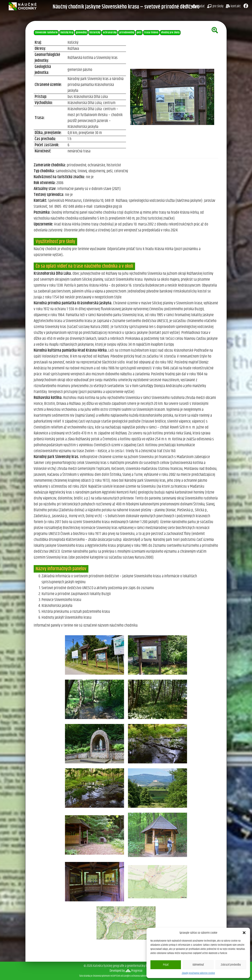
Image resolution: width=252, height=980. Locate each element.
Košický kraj (67, 33)
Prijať (166, 965)
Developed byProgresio (126, 971)
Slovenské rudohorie (46, 33)
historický (95, 33)
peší (139, 33)
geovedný (81, 33)
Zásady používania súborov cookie (198, 973)
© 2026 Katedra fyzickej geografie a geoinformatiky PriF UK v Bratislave (126, 966)
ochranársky (110, 33)
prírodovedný (127, 33)
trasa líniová (151, 33)
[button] (244, 933)
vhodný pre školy (170, 33)
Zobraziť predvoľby (231, 965)
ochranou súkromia (140, 976)
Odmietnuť (198, 965)
